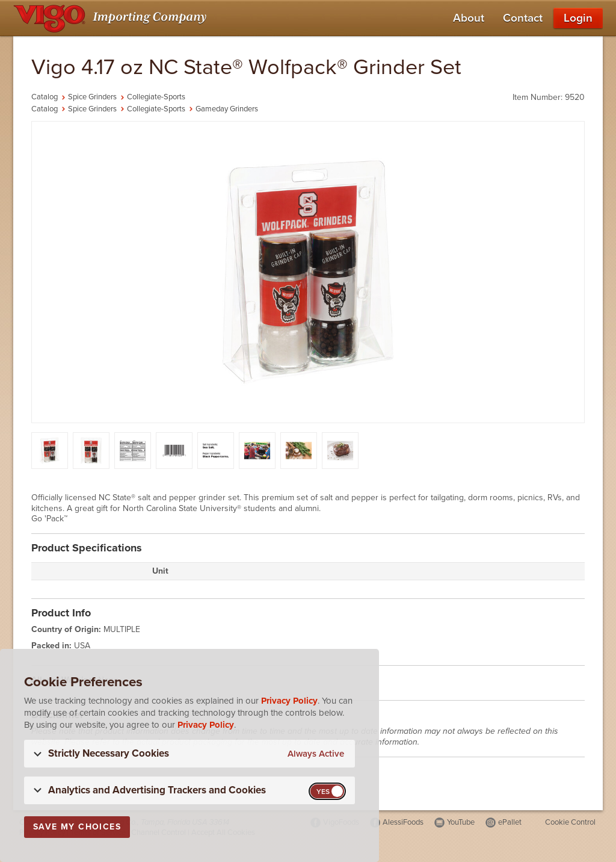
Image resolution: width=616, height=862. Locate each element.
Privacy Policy (289, 701)
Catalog (45, 97)
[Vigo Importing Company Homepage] (112, 18)
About (469, 18)
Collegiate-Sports (156, 97)
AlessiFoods (403, 822)
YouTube (461, 822)
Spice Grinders (92, 97)
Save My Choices (77, 827)
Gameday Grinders (227, 109)
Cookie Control (570, 822)
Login (578, 18)
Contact (523, 18)
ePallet (510, 822)
